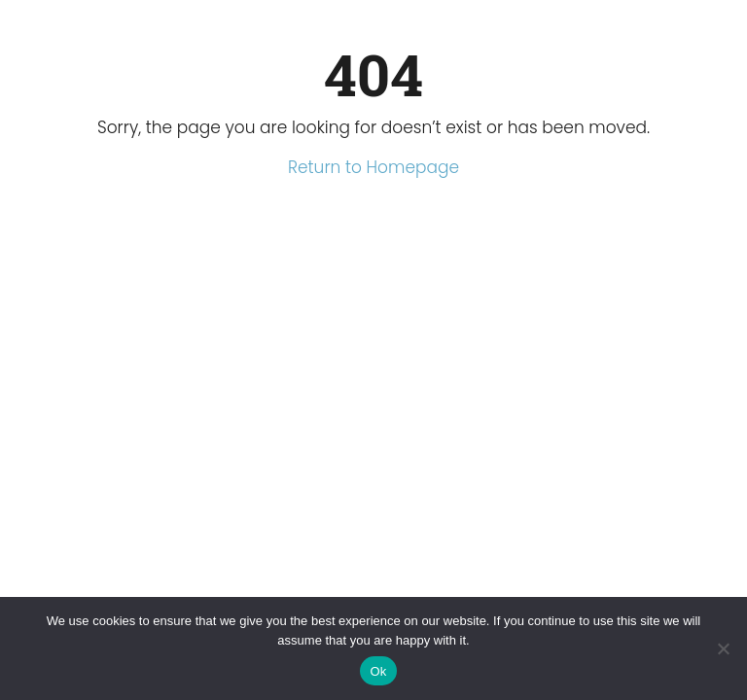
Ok (378, 671)
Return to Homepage (373, 167)
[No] (723, 648)
